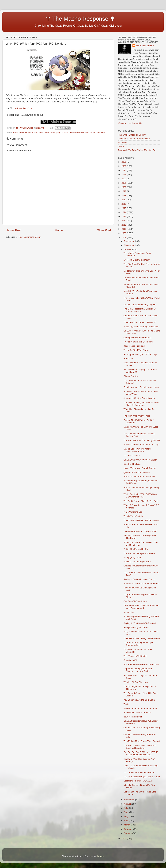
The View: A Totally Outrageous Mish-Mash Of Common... (141, 404)
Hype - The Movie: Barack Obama (140, 468)
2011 (124, 225)
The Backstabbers (132, 456)
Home (59, 230)
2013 (124, 216)
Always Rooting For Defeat (136, 627)
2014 (124, 212)
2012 (124, 221)
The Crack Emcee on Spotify (132, 135)
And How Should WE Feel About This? (142, 665)
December (129, 241)
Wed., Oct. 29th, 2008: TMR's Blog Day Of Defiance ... (140, 495)
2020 (124, 187)
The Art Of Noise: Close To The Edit (141, 501)
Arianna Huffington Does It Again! (139, 398)
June (127, 812)
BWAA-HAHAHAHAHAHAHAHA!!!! (140, 708)
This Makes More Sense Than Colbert (142, 741)
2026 (124, 162)
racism (93, 132)
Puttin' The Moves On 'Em (136, 549)
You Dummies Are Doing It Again (139, 700)
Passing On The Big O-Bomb (137, 562)
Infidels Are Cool (23, 108)
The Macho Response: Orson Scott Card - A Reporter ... (140, 747)
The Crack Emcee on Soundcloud (134, 139)
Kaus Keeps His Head (134, 346)
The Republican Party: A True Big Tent (142, 777)
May (126, 816)
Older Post (104, 230)
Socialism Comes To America (138, 712)
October (128, 249)
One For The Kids (132, 464)
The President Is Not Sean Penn (139, 773)
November (129, 245)
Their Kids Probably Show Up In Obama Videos (139, 644)
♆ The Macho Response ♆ (61, 19)
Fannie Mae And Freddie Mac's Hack (141, 387)
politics (65, 132)
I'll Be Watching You (133, 512)
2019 (124, 191)
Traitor (127, 704)
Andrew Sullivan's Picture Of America (141, 584)
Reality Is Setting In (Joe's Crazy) (139, 579)
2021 (124, 183)
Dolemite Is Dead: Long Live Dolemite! (142, 638)
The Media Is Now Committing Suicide (142, 440)
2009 (124, 233)
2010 (124, 229)
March (127, 825)
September (130, 800)
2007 (124, 838)
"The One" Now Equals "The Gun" (140, 322)
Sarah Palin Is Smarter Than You (139, 477)
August (128, 804)
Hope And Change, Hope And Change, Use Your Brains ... (138, 670)
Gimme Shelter (131, 376)
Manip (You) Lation (133, 557)
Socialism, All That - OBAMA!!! (138, 781)
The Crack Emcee (145, 46)
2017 (124, 200)
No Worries (129, 612)
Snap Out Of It (130, 660)
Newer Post (13, 230)
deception (33, 132)
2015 (124, 208)
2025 (124, 166)
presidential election (79, 132)
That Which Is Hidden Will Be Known (141, 520)
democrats (44, 132)
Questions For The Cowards (137, 472)
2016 (124, 204)
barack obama (20, 132)
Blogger (100, 856)
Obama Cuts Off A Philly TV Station (140, 460)
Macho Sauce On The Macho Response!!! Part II (138, 450)
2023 (124, 175)
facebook (123, 142)
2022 (124, 179)
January (128, 833)
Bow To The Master (133, 717)
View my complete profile (130, 123)
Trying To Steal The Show (136, 350)
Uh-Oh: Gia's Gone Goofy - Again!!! (140, 305)
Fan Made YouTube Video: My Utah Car (137, 150)
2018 (124, 196)
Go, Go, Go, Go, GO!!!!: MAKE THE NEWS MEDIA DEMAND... (141, 753)
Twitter (121, 146)
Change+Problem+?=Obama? (138, 338)
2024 (124, 170)
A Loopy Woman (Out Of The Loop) (140, 354)
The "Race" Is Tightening (135, 656)
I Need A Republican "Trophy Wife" (140, 531)
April (126, 821)
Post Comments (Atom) (30, 237)
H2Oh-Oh (128, 358)
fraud (52, 132)
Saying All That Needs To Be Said (140, 623)
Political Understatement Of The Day (141, 445)
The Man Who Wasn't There (137, 416)
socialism (102, 132)
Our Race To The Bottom (135, 601)
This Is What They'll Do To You (138, 342)
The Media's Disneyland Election (139, 553)
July (126, 808)
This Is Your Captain (133, 516)
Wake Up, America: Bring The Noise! (141, 327)
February (129, 829)
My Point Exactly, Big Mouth (137, 260)
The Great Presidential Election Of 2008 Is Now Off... (140, 310)
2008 (124, 237)
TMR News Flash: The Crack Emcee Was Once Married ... (141, 607)
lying (58, 132)
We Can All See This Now (136, 682)
